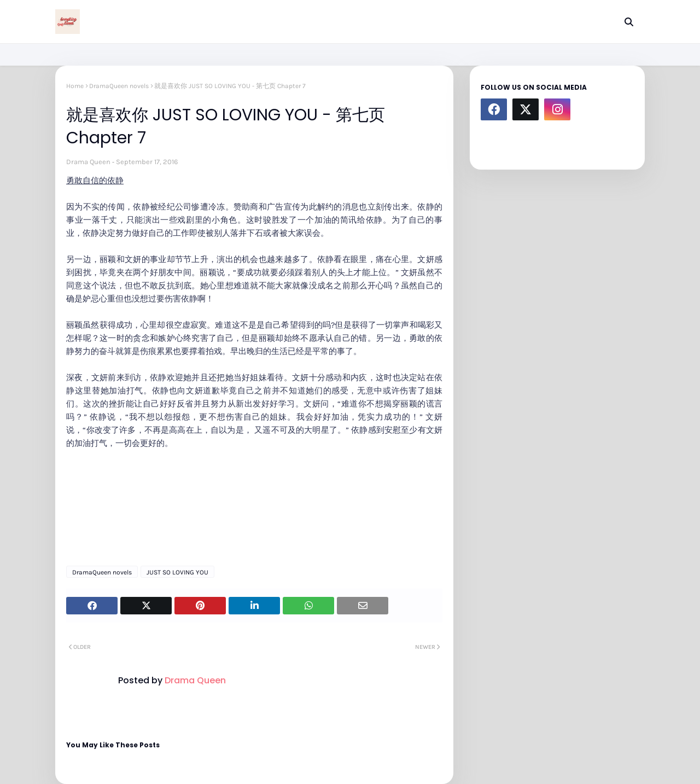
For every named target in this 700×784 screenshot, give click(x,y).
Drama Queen (88, 162)
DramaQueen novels (119, 86)
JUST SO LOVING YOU (177, 572)
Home (75, 86)
